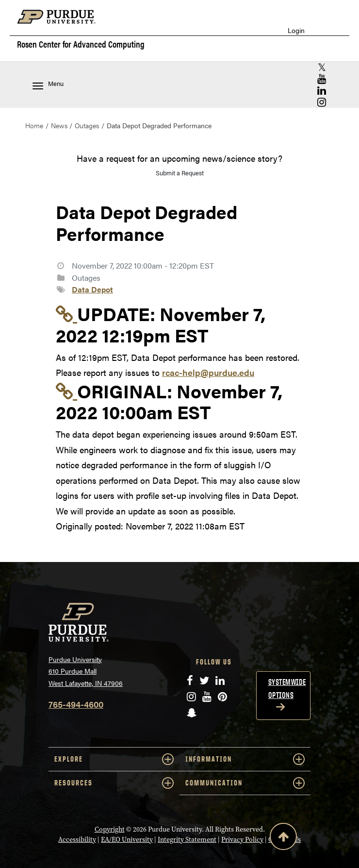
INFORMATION (245, 759)
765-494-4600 (76, 704)
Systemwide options (287, 689)
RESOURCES (114, 783)
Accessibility (77, 840)
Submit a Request (180, 173)
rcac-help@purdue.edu (208, 372)
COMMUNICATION (245, 783)
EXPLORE (114, 759)
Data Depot (92, 289)
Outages (87, 125)
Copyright (110, 829)
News (59, 125)
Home (34, 125)
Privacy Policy (242, 840)
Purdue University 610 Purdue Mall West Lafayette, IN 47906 (86, 671)
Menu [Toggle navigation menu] (48, 84)
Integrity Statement (187, 840)
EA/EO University (127, 840)
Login (296, 30)
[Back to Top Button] (283, 838)
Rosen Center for (81, 44)
